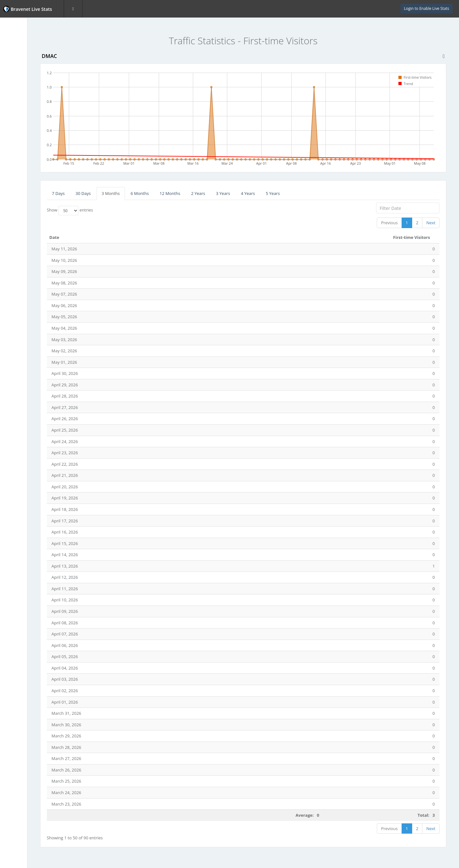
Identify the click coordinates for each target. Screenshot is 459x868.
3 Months (147, 193)
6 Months (176, 193)
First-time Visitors (28, 81)
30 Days (120, 193)
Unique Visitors (25, 68)
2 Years (235, 193)
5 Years (310, 193)
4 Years (285, 193)
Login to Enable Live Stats (426, 8)
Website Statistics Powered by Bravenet (27, 157)
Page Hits (19, 56)
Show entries (107, 211)
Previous (389, 223)
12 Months (207, 193)
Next (431, 223)
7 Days (95, 193)
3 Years (260, 193)
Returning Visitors (27, 94)
